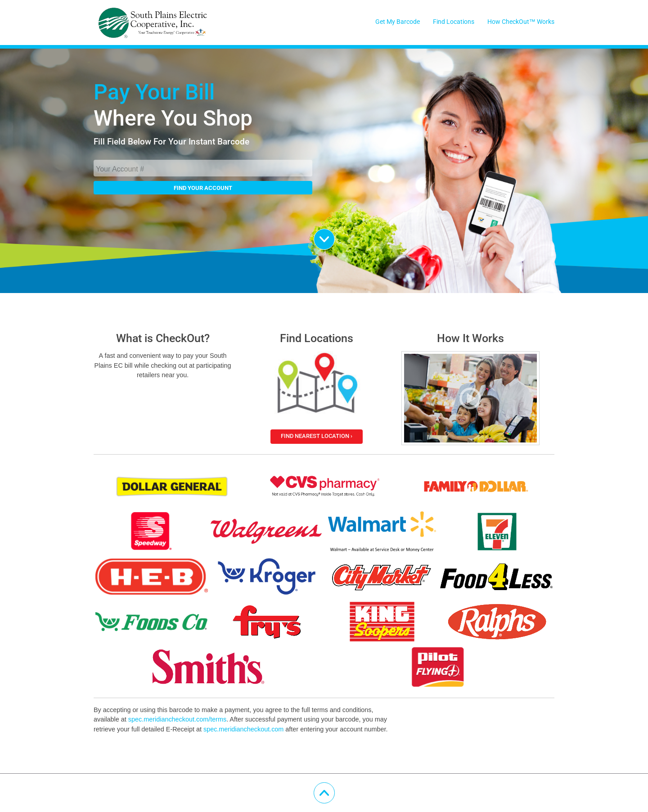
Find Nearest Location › (317, 436)
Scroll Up (335, 788)
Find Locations (454, 22)
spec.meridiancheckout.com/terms (177, 719)
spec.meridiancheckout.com (243, 729)
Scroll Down (335, 235)
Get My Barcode (398, 22)
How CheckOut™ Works (521, 22)
